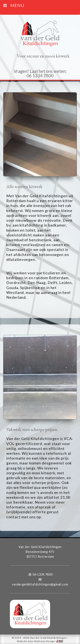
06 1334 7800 (43, 574)
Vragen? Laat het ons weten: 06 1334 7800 (40, 73)
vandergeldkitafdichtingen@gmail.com (40, 584)
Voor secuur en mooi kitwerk (43, 56)
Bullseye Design (45, 641)
